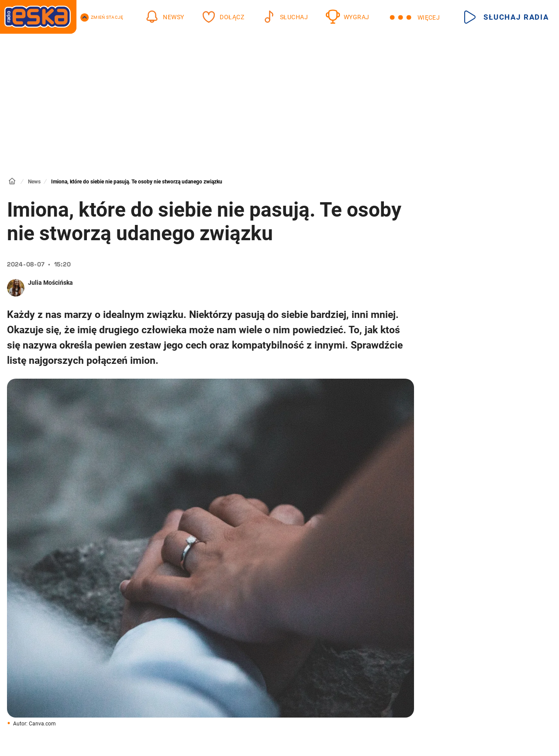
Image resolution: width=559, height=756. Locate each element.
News (34, 182)
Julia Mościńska (50, 283)
